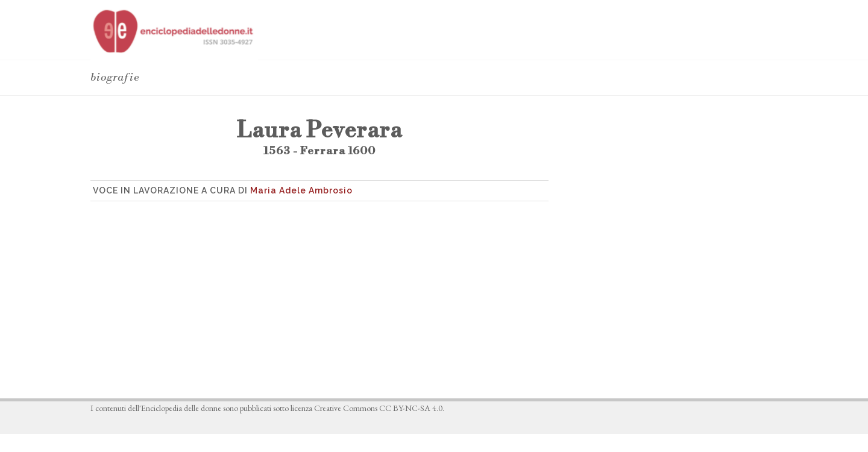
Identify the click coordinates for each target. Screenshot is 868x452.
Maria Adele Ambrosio (301, 190)
